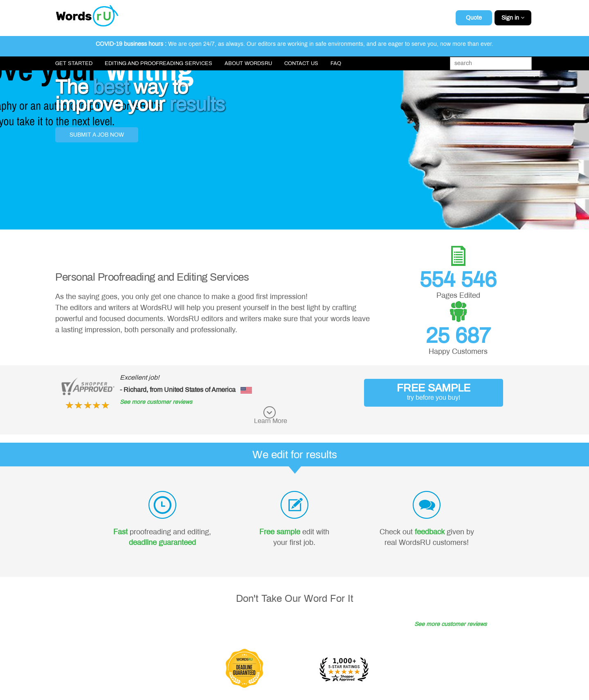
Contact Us (301, 63)
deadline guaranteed (162, 542)
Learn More (271, 421)
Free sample (280, 532)
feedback (430, 532)
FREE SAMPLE (434, 392)
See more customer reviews (156, 402)
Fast (120, 532)
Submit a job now (97, 135)
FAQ (336, 63)
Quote (474, 18)
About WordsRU (248, 63)
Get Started (74, 63)
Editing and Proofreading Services (158, 63)
